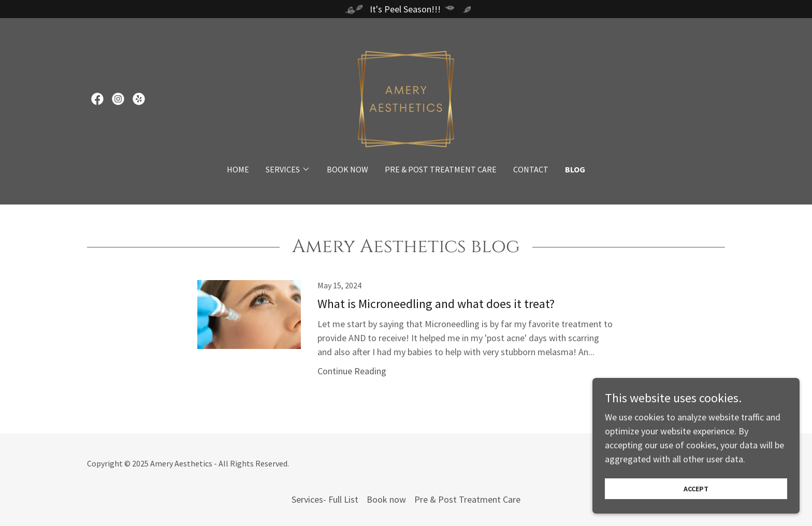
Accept (696, 489)
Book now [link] (347, 169)
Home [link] (238, 169)
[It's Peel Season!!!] (406, 9)
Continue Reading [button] (352, 371)
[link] (97, 99)
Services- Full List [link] (325, 499)
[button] (288, 169)
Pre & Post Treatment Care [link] (441, 169)
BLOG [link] (575, 169)
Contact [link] (531, 169)
